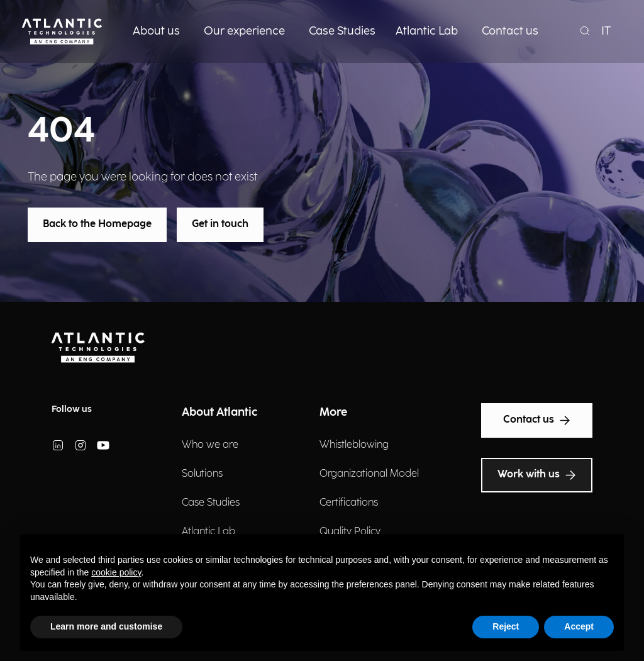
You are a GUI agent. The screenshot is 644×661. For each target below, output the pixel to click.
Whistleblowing (354, 445)
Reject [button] (506, 626)
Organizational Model (369, 474)
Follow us (72, 409)
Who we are (210, 445)
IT (606, 31)
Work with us (537, 475)
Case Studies (211, 503)
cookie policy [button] (116, 572)
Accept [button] (579, 626)
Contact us (537, 420)
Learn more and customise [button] (106, 626)
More (333, 412)
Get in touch (220, 224)
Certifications (349, 503)
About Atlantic (219, 412)
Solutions (202, 474)
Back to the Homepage (97, 224)
